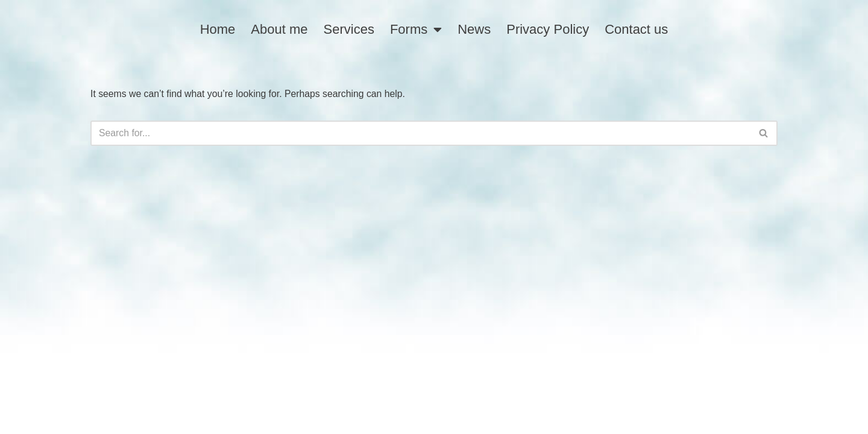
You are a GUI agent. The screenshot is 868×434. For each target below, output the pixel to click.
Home (218, 29)
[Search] (420, 132)
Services (349, 29)
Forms (416, 30)
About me (279, 29)
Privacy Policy (548, 29)
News (474, 29)
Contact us (636, 29)
